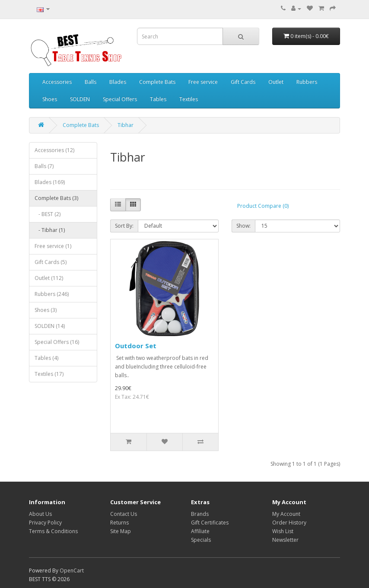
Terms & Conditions (53, 531)
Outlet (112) (49, 278)
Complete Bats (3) (56, 198)
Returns (119, 523)
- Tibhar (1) (50, 230)
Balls (91, 82)
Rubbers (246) (52, 294)
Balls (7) (44, 166)
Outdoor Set (136, 346)
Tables (158, 99)
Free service (203, 82)
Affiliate (200, 531)
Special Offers (120, 99)
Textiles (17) (49, 374)
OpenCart (72, 571)
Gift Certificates (210, 523)
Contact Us (124, 514)
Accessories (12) (54, 150)
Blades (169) (50, 182)
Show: (243, 226)
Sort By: (124, 226)
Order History (289, 523)
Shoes (50, 99)
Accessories (57, 82)
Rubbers (307, 82)
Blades (118, 82)
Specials (201, 540)
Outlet (276, 82)
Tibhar (126, 125)
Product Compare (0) (263, 206)
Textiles (189, 99)
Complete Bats (157, 82)
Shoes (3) (46, 310)
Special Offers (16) (57, 342)
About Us (40, 514)
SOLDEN (80, 99)
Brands (200, 514)
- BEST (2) (48, 214)
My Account (286, 514)
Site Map (121, 531)
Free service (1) (53, 246)
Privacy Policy (45, 523)
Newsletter (285, 540)
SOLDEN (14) (50, 326)
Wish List (283, 531)
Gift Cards (243, 82)
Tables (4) (46, 358)
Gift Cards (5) (51, 262)
